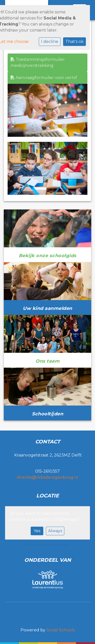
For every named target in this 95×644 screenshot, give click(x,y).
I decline (50, 42)
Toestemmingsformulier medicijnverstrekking (38, 62)
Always (55, 531)
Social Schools (61, 630)
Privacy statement (48, 610)
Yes (37, 531)
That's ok (74, 42)
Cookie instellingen (48, 619)
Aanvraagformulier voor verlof (44, 78)
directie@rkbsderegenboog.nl (48, 477)
